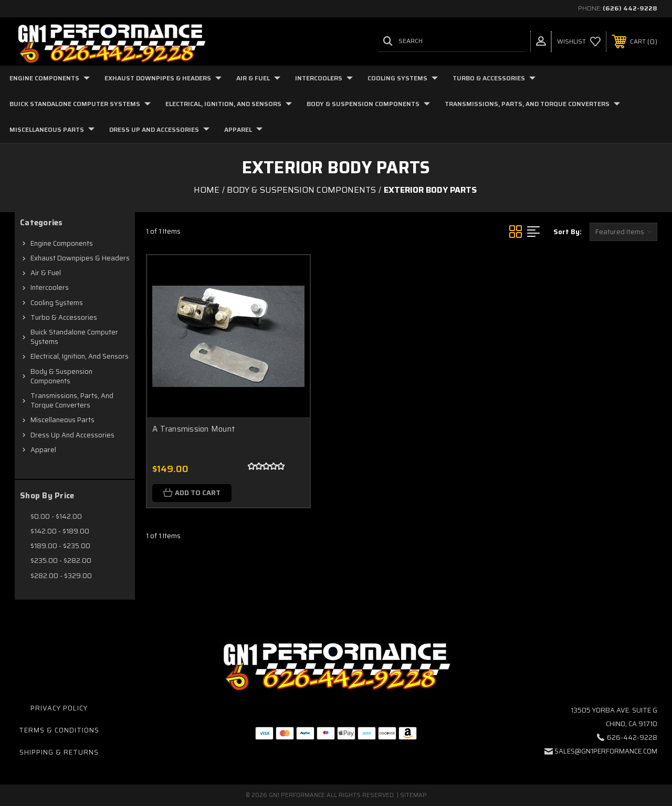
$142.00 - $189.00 (60, 531)
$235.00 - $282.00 (61, 561)
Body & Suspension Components (368, 104)
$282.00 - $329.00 (61, 576)
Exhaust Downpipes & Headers (163, 78)
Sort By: (568, 232)
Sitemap (413, 795)
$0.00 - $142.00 (56, 516)
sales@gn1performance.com (606, 751)
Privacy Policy (59, 708)
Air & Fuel (258, 78)
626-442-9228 (632, 737)
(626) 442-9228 (630, 8)
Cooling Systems (403, 78)
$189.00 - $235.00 (60, 546)
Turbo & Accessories (494, 78)
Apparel (243, 129)
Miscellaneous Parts (52, 129)
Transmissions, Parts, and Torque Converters (532, 104)
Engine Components (50, 78)
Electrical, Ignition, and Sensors (229, 104)
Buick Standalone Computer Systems (80, 104)
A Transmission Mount (194, 429)
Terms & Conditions (59, 730)
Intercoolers (324, 78)
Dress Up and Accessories (159, 129)
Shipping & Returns (59, 752)
